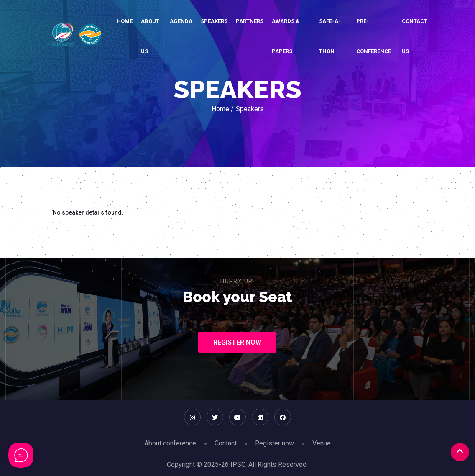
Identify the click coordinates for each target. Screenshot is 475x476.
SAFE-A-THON (330, 36)
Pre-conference (374, 36)
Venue (322, 443)
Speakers (214, 21)
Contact (226, 443)
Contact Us (415, 36)
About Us (150, 36)
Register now (275, 443)
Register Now (237, 342)
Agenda (181, 21)
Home (125, 21)
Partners (250, 21)
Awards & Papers (286, 36)
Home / (223, 109)
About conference (170, 443)
